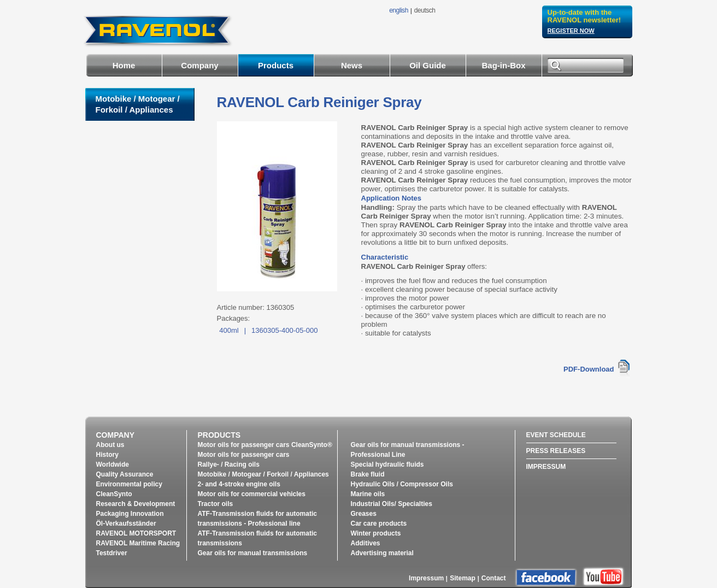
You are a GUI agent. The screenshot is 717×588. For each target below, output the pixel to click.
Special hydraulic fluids (387, 464)
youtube (603, 577)
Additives (366, 543)
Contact (494, 578)
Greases (364, 514)
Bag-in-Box (504, 65)
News (352, 65)
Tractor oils (216, 504)
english (399, 10)
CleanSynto (114, 494)
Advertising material (382, 553)
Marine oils (368, 494)
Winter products (376, 533)
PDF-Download (589, 369)
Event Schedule (556, 435)
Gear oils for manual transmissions (253, 553)
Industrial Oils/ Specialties (392, 504)
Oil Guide (428, 65)
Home (124, 65)
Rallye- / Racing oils (229, 464)
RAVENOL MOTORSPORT (136, 533)
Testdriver (112, 553)
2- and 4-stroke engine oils (239, 484)
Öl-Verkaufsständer (126, 524)
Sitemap (463, 578)
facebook (546, 578)
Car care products (379, 524)
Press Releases (556, 451)
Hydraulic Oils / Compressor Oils (402, 484)
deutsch (425, 10)
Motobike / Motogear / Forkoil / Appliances (263, 474)
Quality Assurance (125, 474)
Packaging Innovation (130, 514)
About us (110, 445)
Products (276, 65)
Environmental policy (129, 484)
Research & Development (136, 504)
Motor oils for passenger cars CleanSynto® (265, 445)
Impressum (546, 467)
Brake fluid (368, 474)
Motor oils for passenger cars (244, 455)
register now (571, 31)
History (107, 455)
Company (199, 65)
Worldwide (113, 464)
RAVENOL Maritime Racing (138, 543)
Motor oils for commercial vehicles (252, 494)
